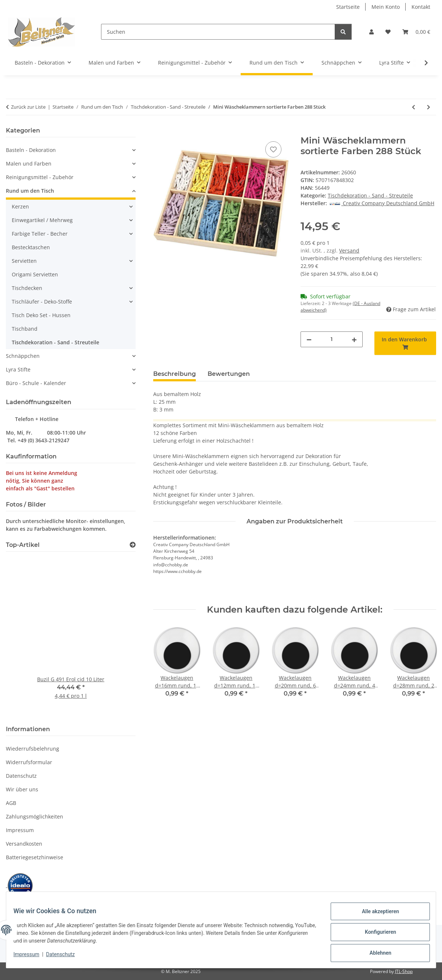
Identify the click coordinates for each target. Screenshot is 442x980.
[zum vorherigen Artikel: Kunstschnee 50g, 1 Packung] (414, 107)
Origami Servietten (35, 274)
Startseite (348, 7)
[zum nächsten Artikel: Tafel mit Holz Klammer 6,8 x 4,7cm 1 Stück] (429, 107)
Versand (349, 251)
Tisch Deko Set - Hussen (41, 315)
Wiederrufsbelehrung (33, 749)
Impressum (31, 957)
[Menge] (332, 339)
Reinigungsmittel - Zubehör (40, 177)
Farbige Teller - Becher (40, 234)
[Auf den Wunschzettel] (273, 149)
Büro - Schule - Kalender (36, 383)
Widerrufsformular (29, 762)
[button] (371, 32)
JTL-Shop (404, 971)
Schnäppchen (23, 356)
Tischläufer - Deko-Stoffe (42, 302)
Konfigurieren (376, 935)
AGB (11, 803)
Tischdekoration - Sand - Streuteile (370, 195)
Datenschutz (65, 957)
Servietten (24, 261)
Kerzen (20, 206)
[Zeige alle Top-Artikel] (133, 545)
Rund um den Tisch (30, 191)
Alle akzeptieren (376, 916)
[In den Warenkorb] (159, 131)
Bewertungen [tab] (229, 374)
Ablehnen (376, 954)
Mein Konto (386, 7)
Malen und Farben (29, 164)
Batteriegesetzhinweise (35, 857)
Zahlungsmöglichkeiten (35, 816)
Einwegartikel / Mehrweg (42, 220)
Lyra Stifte (18, 369)
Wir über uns (22, 789)
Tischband (25, 329)
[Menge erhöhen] (354, 339)
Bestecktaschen (31, 247)
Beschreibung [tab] (175, 374)
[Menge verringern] (309, 339)
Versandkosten (24, 844)
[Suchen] (218, 32)
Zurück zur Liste (28, 107)
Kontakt (421, 7)
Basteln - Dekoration (31, 150)
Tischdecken (27, 288)
